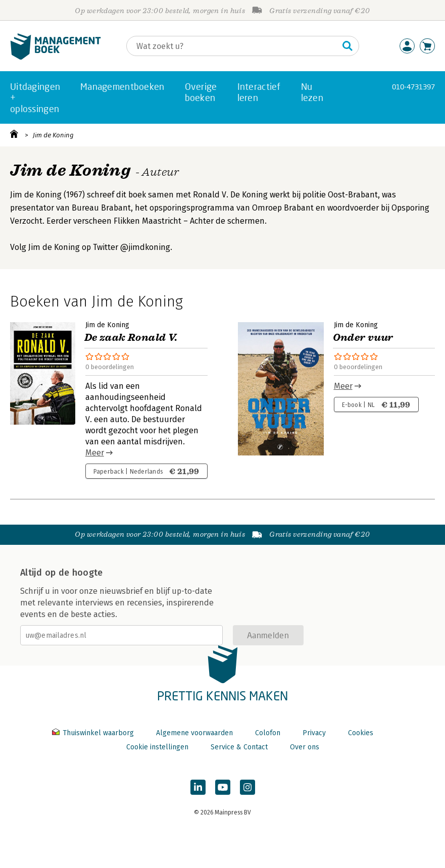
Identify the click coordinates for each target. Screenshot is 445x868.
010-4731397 (413, 87)
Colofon (268, 733)
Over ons (305, 747)
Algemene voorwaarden (194, 733)
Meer (95, 453)
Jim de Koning (53, 135)
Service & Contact (239, 747)
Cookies (361, 733)
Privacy (314, 733)
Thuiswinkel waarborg (94, 733)
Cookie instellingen (157, 747)
